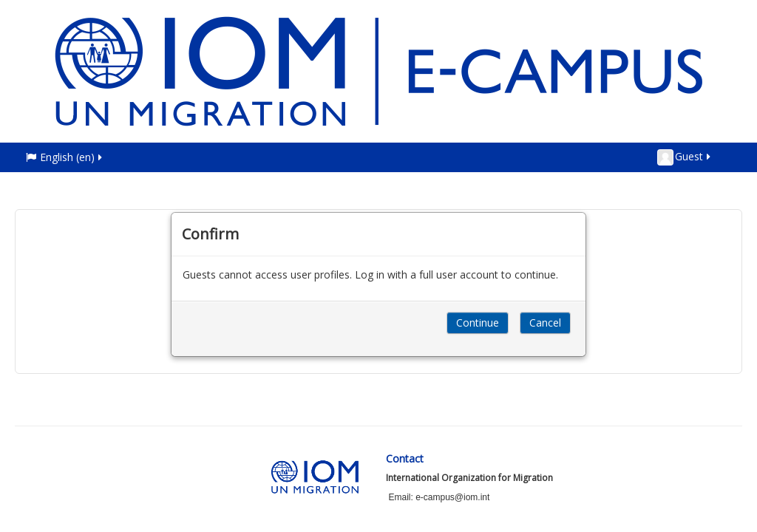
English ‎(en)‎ (65, 157)
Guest (685, 157)
